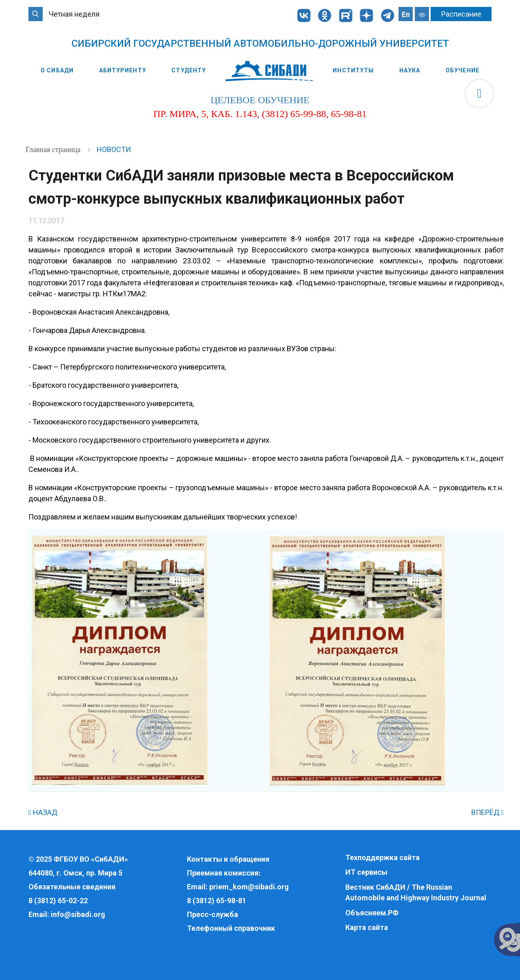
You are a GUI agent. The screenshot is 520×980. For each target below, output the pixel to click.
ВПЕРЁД (487, 812)
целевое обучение (260, 100)
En (406, 14)
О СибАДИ (57, 70)
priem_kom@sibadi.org (249, 887)
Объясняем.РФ (372, 913)
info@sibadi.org (78, 914)
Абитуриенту (123, 70)
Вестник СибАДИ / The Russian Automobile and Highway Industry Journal (416, 892)
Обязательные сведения (72, 887)
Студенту (189, 70)
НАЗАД (43, 812)
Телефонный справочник (231, 928)
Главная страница (54, 150)
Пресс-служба (212, 914)
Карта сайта (367, 927)
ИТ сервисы (366, 872)
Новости (114, 149)
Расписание (461, 14)
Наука (410, 70)
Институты (353, 70)
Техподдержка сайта (382, 857)
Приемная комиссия (223, 873)
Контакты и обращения (228, 859)
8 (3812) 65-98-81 (217, 901)
